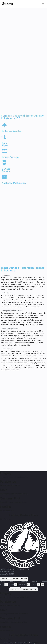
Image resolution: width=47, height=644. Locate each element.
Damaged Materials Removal (12, 311)
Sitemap (44, 582)
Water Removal (7, 293)
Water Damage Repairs (10, 329)
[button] (23, 275)
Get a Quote (6, 579)
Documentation (8, 349)
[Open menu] (43, 4)
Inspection (6, 275)
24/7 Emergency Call (20, 579)
